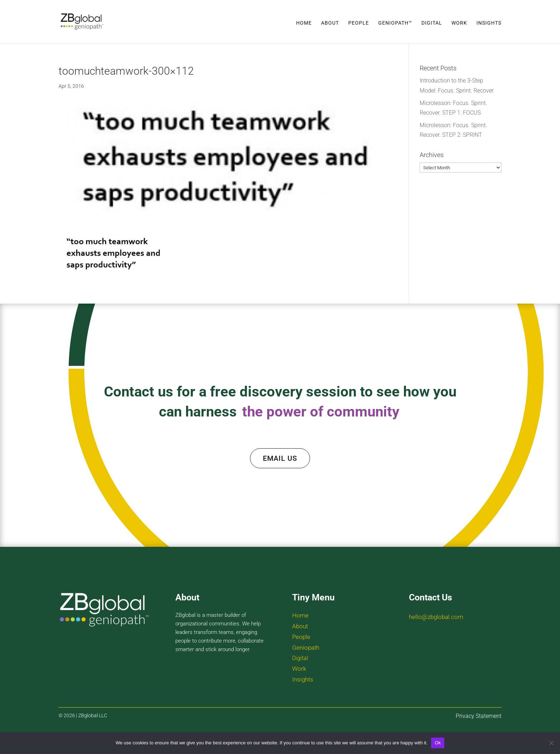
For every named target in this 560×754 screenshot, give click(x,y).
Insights (489, 23)
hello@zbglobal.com (436, 617)
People (359, 23)
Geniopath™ (395, 23)
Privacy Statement (479, 716)
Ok (438, 743)
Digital (432, 23)
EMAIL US (280, 458)
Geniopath (306, 648)
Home (304, 23)
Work (459, 23)
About (330, 23)
